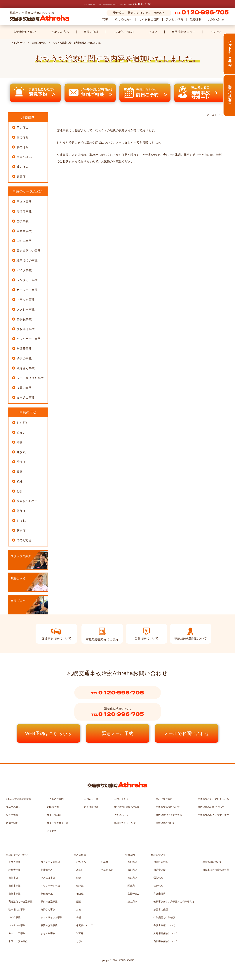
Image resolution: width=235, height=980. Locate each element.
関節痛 (21, 177)
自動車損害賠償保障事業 (216, 870)
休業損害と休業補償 (164, 917)
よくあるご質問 (149, 19)
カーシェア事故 (27, 290)
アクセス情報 (175, 19)
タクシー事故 (26, 309)
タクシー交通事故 (50, 862)
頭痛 (20, 442)
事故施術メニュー (184, 32)
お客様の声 (53, 807)
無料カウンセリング (125, 823)
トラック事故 (26, 300)
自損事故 (23, 221)
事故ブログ (18, 601)
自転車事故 (24, 241)
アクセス (216, 32)
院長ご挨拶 (18, 579)
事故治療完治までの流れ (169, 815)
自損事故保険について (166, 941)
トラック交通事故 (18, 941)
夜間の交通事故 (49, 925)
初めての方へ (123, 19)
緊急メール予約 (118, 733)
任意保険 (158, 886)
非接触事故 (24, 319)
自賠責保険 (160, 870)
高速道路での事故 (29, 251)
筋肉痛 (21, 530)
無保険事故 (24, 349)
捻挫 (20, 481)
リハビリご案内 (123, 32)
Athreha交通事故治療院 (19, 799)
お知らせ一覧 (39, 43)
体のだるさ (24, 540)
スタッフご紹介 (21, 556)
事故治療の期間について (211, 807)
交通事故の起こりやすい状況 (213, 815)
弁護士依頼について (164, 925)
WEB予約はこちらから (48, 733)
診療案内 (130, 855)
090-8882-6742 (142, 4)
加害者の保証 (161, 909)
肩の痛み (23, 137)
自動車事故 (24, 231)
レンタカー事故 (27, 280)
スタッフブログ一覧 (58, 823)
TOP (105, 19)
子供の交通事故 (49, 902)
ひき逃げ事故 (26, 329)
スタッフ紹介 (54, 815)
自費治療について (165, 823)
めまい (21, 433)
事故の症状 (80, 855)
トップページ (18, 43)
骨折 (20, 491)
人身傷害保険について (166, 933)
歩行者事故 (24, 212)
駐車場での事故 (27, 260)
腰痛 (20, 472)
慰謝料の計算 (161, 862)
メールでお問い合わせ (187, 733)
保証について (158, 855)
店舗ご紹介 (12, 823)
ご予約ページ (121, 815)
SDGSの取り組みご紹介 (127, 807)
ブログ (153, 32)
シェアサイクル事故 (30, 378)
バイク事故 (24, 270)
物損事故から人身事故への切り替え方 (174, 902)
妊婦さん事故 (26, 368)
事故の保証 (91, 32)
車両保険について (212, 862)
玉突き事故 (24, 202)
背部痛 (21, 511)
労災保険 (158, 878)
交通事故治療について (168, 807)
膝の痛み (23, 167)
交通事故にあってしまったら (213, 799)
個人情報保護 (91, 807)
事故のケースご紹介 (17, 855)
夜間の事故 (24, 388)
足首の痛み (24, 157)
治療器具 (196, 19)
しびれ (21, 521)
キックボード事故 (29, 339)
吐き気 (21, 452)
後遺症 (21, 462)
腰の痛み (23, 147)
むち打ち (23, 423)
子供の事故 (24, 358)
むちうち (81, 862)
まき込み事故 (26, 398)
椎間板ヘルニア (27, 501)
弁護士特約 (160, 894)
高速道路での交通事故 (20, 902)
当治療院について (25, 32)
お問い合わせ (217, 19)
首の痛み (23, 128)
